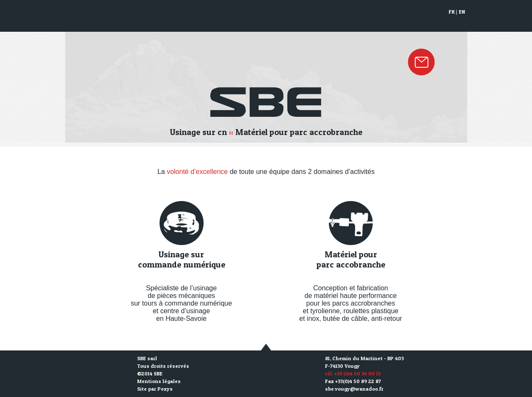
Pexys (165, 389)
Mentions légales (159, 381)
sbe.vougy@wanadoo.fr (354, 389)
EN (462, 12)
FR (452, 12)
